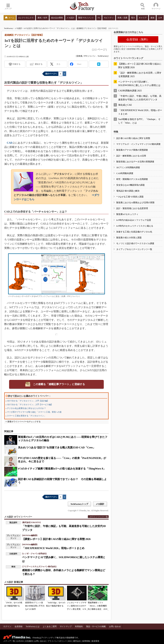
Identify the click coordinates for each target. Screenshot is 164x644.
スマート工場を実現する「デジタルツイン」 (26, 416)
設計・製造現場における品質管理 (132, 208)
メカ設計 (19, 28)
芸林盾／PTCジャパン (86, 56)
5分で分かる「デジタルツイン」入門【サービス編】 (30, 405)
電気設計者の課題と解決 (128, 191)
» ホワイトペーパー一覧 (98, 517)
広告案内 (29, 641)
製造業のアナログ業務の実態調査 (132, 150)
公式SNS (20, 641)
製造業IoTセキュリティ (127, 214)
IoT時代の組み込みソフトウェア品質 (134, 220)
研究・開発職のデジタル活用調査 (132, 179)
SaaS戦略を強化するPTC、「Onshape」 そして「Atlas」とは (139, 121)
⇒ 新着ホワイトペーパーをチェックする (23, 422)
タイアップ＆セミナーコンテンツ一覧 (134, 249)
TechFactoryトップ (79, 504)
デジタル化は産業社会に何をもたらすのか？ (26, 408)
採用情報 (86, 641)
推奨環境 (95, 641)
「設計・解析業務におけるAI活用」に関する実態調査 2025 (140, 75)
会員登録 (19, 626)
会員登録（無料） (138, 39)
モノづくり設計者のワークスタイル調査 (135, 243)
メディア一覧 (9, 641)
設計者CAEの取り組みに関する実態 (133, 138)
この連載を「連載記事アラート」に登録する (59, 384)
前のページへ (51, 74)
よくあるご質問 (50, 626)
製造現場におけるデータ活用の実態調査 (135, 162)
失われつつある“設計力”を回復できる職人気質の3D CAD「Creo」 (57, 447)
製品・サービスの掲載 (96, 626)
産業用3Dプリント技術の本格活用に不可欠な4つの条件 (35, 606)
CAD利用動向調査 (125, 173)
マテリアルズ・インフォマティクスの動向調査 (138, 144)
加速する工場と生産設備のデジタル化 (134, 232)
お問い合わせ (115, 626)
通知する (39, 64)
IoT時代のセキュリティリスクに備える (135, 226)
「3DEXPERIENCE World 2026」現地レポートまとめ (53, 548)
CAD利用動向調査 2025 (130, 91)
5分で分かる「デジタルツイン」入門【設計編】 (28, 401)
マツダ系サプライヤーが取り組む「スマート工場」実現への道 (34, 412)
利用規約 (79, 626)
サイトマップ (66, 626)
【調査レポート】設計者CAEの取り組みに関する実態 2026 (56, 539)
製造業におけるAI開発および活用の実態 (135, 203)
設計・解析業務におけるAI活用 (131, 156)
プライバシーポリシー (57, 641)
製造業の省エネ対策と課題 (129, 238)
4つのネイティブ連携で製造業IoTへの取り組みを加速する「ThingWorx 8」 (62, 469)
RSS (70, 641)
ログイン (7, 626)
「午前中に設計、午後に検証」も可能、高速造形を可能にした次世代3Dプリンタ (140, 98)
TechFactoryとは (33, 626)
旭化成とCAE (125, 105)
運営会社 (77, 641)
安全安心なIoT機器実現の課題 (130, 185)
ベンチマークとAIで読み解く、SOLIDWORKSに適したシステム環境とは (139, 84)
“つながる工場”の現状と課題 (130, 197)
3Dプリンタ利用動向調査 (128, 167)
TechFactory (9, 28)
